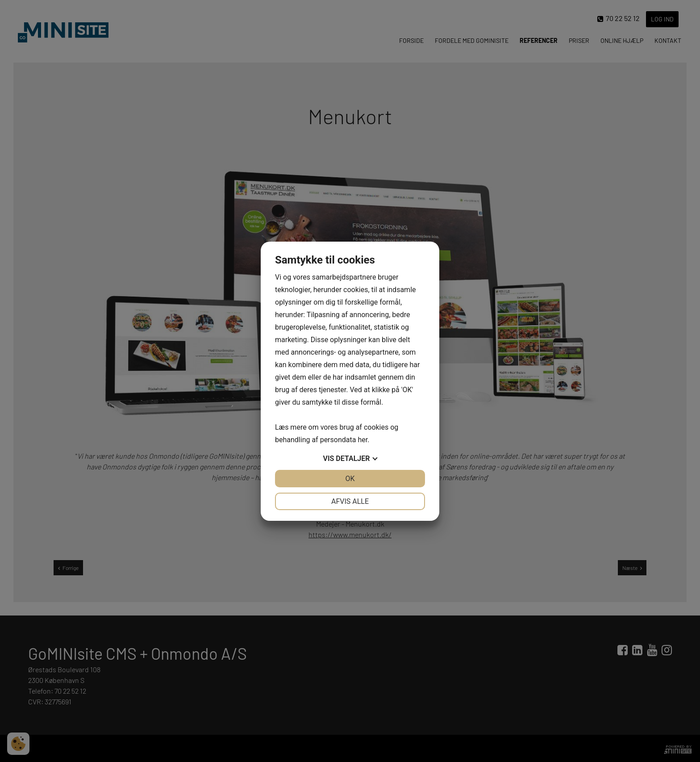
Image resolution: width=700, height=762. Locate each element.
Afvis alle (350, 501)
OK (350, 479)
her (362, 440)
